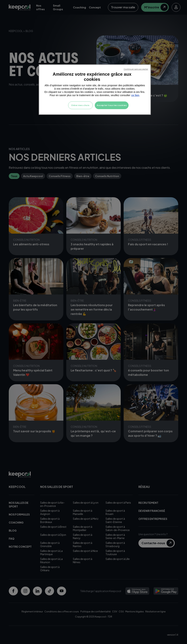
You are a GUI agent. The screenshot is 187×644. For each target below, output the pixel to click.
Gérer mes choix (80, 105)
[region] (95, 90)
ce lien (135, 95)
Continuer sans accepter (136, 69)
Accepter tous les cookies (112, 105)
